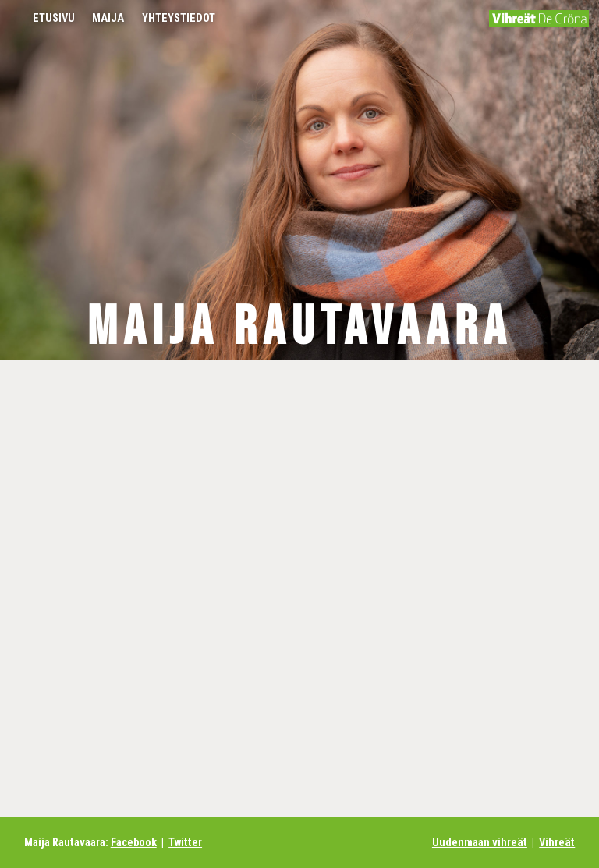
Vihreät (557, 843)
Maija (108, 18)
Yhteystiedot (179, 18)
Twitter (185, 843)
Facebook (134, 843)
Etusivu (54, 18)
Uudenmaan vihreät (480, 843)
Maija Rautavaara (299, 328)
